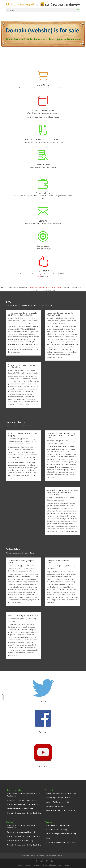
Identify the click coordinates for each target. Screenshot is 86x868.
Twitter (43, 702)
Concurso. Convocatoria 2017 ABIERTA (43, 139)
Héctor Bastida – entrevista (56, 806)
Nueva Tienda (43, 85)
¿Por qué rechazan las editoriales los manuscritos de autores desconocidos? (62, 492)
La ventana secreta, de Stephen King (20, 809)
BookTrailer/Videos (15, 321)
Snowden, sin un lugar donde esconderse (61, 842)
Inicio (48, 838)
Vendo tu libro (43, 193)
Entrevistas (12, 571)
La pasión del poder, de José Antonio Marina (21, 562)
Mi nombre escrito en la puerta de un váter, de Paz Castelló (22, 314)
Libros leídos (43, 246)
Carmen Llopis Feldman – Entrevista (59, 562)
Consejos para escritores (17, 441)
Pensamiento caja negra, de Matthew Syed (60, 314)
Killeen (53, 288)
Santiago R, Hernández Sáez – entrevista (60, 810)
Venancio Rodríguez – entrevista (23, 615)
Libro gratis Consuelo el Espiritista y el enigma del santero (42, 856)
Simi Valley (46, 288)
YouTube (43, 766)
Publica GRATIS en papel (43, 110)
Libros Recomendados (16, 444)
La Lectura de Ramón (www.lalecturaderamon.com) (49, 865)
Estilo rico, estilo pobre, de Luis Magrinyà (23, 434)
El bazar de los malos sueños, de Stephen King (23, 366)
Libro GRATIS (43, 271)
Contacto (43, 221)
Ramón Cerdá (15, 318)
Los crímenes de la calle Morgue (58, 829)
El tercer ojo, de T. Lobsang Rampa (59, 825)
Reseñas (35, 321)
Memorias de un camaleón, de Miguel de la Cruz (24, 813)
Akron (40, 288)
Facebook (43, 732)
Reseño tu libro (43, 165)
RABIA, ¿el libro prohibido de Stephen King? (61, 834)
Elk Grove (33, 288)
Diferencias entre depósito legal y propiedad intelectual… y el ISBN (62, 435)
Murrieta (59, 288)
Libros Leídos (27, 321)
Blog (33, 318)
